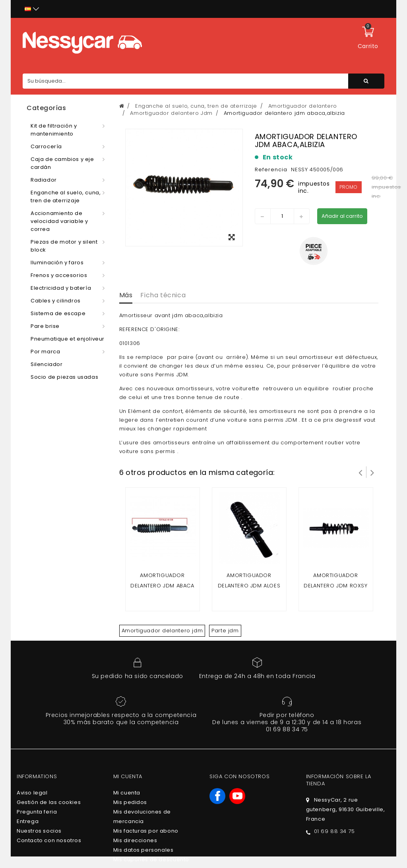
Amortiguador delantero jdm (162, 631)
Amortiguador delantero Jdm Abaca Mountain (162, 586)
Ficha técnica (163, 295)
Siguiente (372, 472)
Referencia (271, 170)
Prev (360, 472)
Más (126, 295)
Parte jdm (225, 631)
